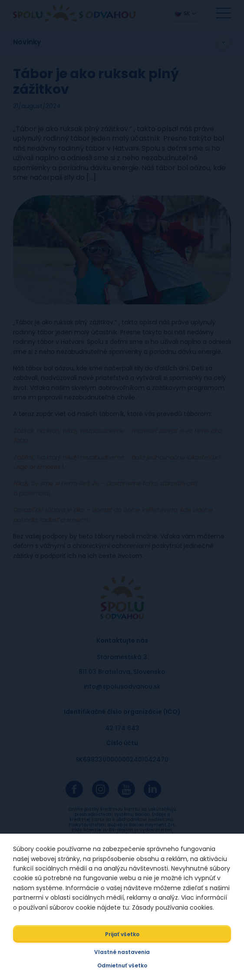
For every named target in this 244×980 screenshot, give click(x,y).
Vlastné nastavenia (122, 952)
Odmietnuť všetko (122, 965)
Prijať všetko (122, 934)
